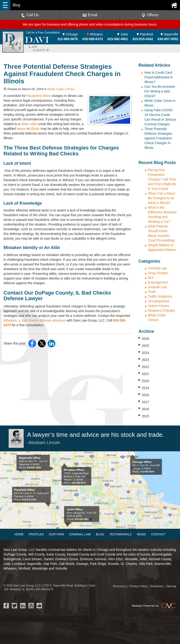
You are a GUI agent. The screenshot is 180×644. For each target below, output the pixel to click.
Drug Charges (158, 273)
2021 (144, 374)
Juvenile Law (157, 287)
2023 (144, 360)
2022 (144, 367)
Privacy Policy (138, 586)
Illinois (35, 129)
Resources (120, 586)
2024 (144, 353)
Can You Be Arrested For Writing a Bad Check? (160, 91)
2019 (144, 388)
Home (19, 534)
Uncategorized (158, 301)
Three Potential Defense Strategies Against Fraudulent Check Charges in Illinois (158, 138)
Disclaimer (157, 586)
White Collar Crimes (61, 89)
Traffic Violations (160, 296)
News (141, 534)
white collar (29, 124)
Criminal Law (157, 268)
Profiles (36, 534)
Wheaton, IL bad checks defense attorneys (35, 320)
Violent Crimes (159, 306)
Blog (100, 534)
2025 (144, 345)
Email (90, 15)
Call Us (30, 15)
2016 (144, 409)
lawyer (21, 129)
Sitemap (171, 586)
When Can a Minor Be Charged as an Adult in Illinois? (162, 198)
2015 (144, 416)
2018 (144, 395)
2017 (144, 402)
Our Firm (56, 534)
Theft (152, 292)
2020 (144, 381)
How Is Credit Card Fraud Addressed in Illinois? (159, 77)
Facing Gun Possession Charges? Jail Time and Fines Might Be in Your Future (162, 179)
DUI (151, 278)
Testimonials (121, 534)
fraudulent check (39, 96)
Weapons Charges (161, 310)
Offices (150, 15)
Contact (158, 534)
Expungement (158, 282)
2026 (144, 338)
